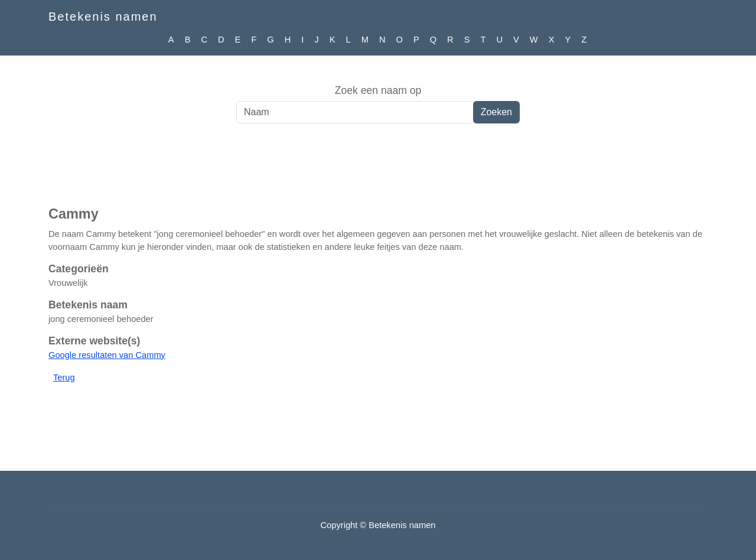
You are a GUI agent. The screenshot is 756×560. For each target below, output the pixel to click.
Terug (64, 377)
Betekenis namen (103, 17)
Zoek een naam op (378, 90)
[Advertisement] (378, 171)
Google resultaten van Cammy (107, 355)
